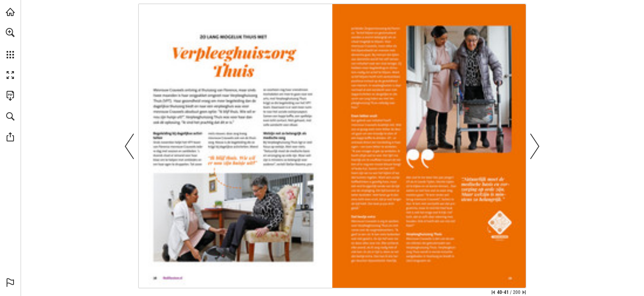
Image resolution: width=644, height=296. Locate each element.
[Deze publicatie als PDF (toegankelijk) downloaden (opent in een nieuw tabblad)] (10, 96)
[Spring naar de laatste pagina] (524, 292)
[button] (10, 32)
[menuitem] (10, 43)
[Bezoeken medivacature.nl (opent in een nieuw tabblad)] (10, 12)
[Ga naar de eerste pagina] (493, 292)
